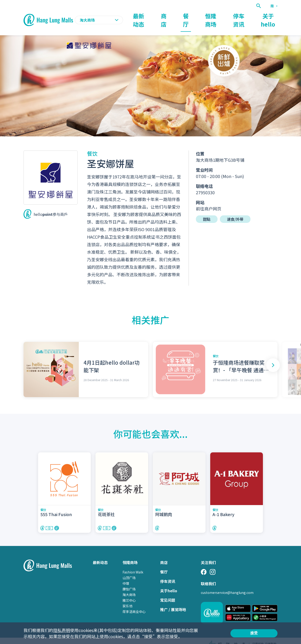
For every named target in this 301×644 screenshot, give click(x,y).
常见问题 (168, 591)
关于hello (269, 16)
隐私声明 (62, 630)
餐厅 (191, 16)
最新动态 (149, 16)
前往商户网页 (209, 199)
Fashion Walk (133, 563)
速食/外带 (235, 210)
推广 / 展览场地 (173, 600)
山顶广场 (129, 569)
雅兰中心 (129, 591)
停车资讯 (241, 16)
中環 (126, 574)
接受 (254, 633)
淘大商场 (129, 585)
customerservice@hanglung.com (227, 583)
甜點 (207, 210)
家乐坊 (127, 597)
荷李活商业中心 (134, 602)
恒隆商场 (214, 16)
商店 (172, 16)
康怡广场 (129, 580)
